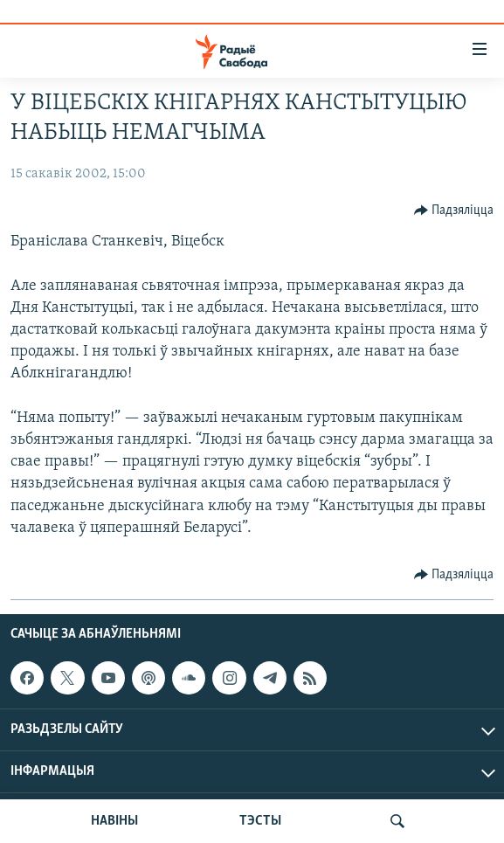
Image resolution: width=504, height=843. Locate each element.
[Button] (454, 211)
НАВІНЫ (114, 821)
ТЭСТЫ (260, 821)
